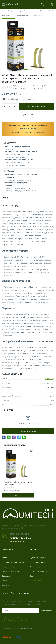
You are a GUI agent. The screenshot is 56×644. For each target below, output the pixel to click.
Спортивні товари (38, 562)
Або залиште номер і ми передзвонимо (28, 132)
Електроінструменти (39, 572)
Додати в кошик (36, 107)
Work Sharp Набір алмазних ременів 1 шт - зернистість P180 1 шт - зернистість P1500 (18, 483)
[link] (18, 464)
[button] (26, 70)
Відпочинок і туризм (38, 558)
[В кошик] (18, 495)
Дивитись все (36, 581)
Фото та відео (36, 567)
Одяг (32, 576)
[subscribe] (20, 611)
